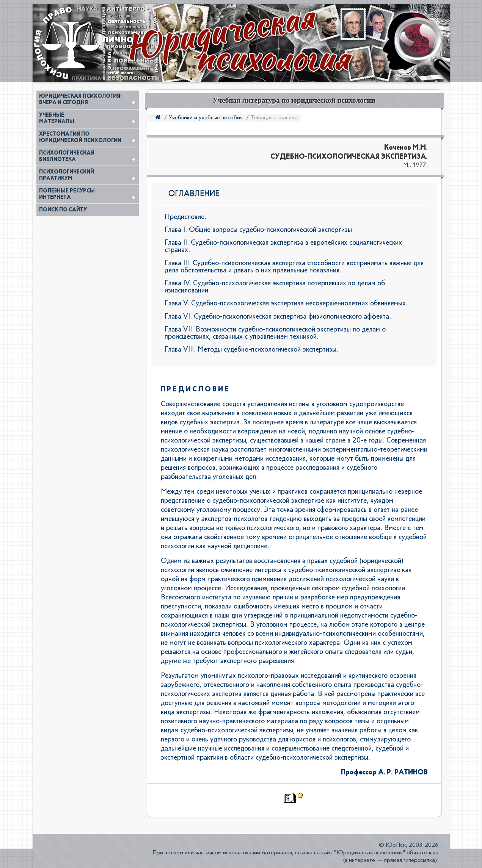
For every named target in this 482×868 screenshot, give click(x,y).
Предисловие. (185, 217)
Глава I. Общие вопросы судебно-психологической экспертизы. (259, 230)
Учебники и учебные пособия (206, 118)
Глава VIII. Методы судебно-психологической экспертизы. (251, 350)
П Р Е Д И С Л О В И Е (195, 389)
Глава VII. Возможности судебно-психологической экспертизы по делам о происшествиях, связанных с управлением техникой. (275, 333)
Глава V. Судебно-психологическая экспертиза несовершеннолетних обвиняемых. (286, 303)
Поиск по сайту (63, 210)
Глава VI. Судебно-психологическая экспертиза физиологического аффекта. (278, 317)
